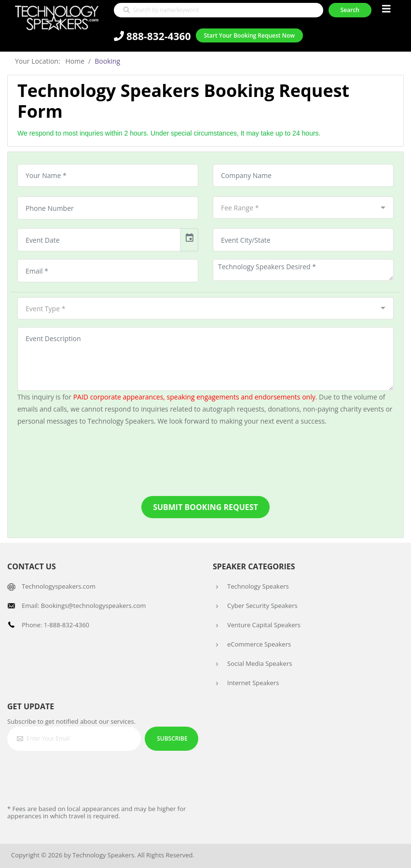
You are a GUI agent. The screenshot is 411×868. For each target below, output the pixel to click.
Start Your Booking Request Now (249, 36)
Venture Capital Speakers (264, 625)
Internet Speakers (253, 683)
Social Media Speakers (260, 663)
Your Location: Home (50, 61)
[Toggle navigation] (386, 10)
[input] (99, 240)
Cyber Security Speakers (262, 606)
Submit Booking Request (205, 507)
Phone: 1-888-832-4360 (55, 625)
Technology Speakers (258, 586)
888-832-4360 (152, 37)
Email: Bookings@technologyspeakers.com (84, 606)
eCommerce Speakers (259, 644)
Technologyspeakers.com (59, 586)
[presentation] (205, 461)
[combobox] (303, 207)
